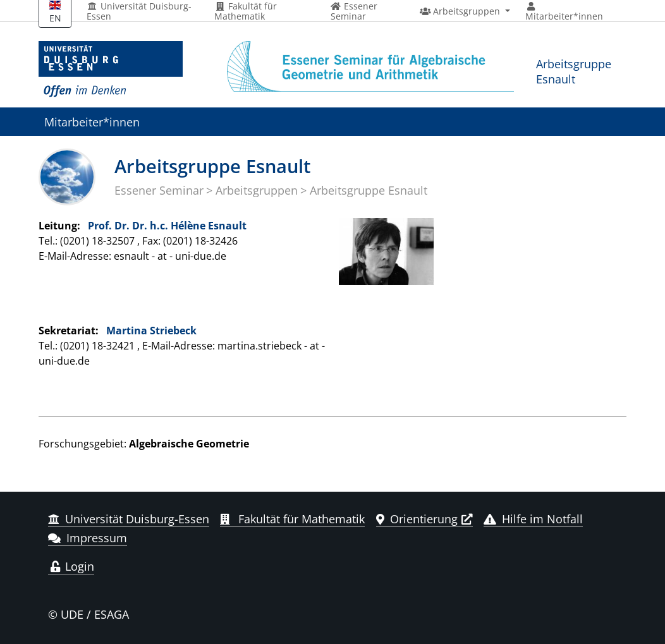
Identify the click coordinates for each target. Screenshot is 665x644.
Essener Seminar (159, 190)
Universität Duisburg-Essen (139, 11)
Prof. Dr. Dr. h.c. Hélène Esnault (167, 226)
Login (71, 566)
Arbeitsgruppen (257, 190)
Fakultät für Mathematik (246, 11)
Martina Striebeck (151, 331)
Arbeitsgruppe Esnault (574, 71)
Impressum (88, 538)
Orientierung (417, 519)
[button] (465, 11)
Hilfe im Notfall (533, 519)
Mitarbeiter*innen (92, 122)
